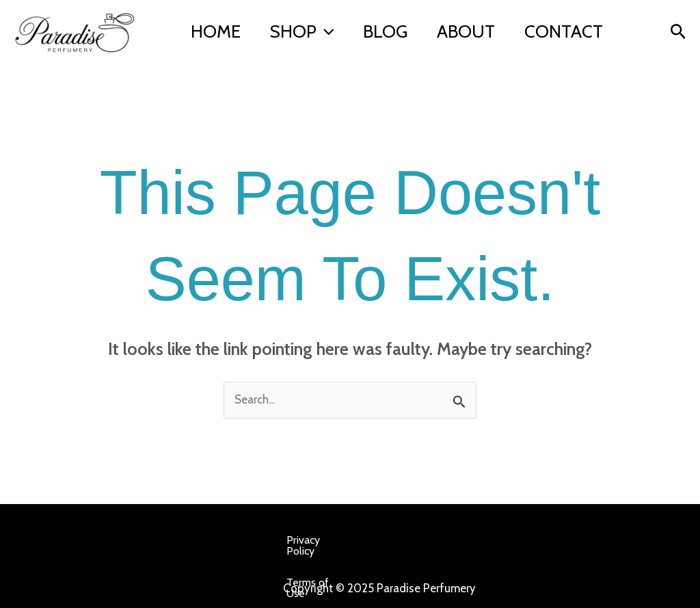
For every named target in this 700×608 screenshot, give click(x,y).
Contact (233, 42)
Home (218, 22)
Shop (311, 22)
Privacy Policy (106, 540)
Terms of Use (190, 540)
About (488, 22)
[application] (334, 22)
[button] (678, 32)
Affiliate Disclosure (148, 571)
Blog (401, 22)
